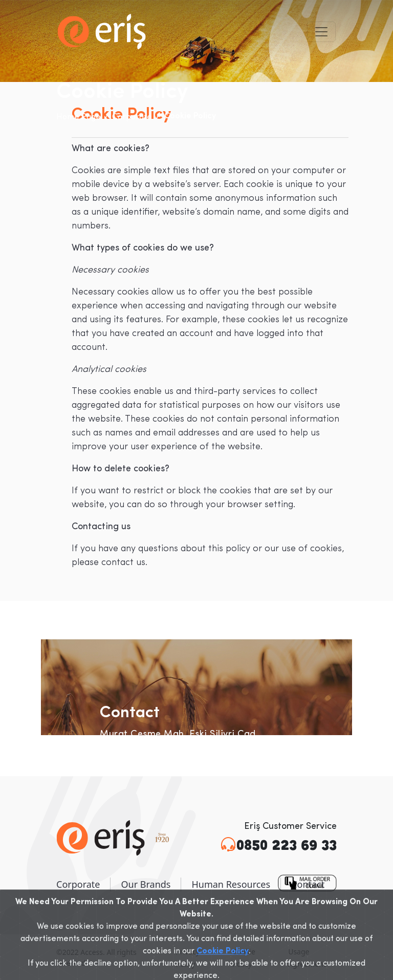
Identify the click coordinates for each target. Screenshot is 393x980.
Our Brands (146, 884)
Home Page (79, 117)
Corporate (132, 117)
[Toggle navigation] (321, 32)
